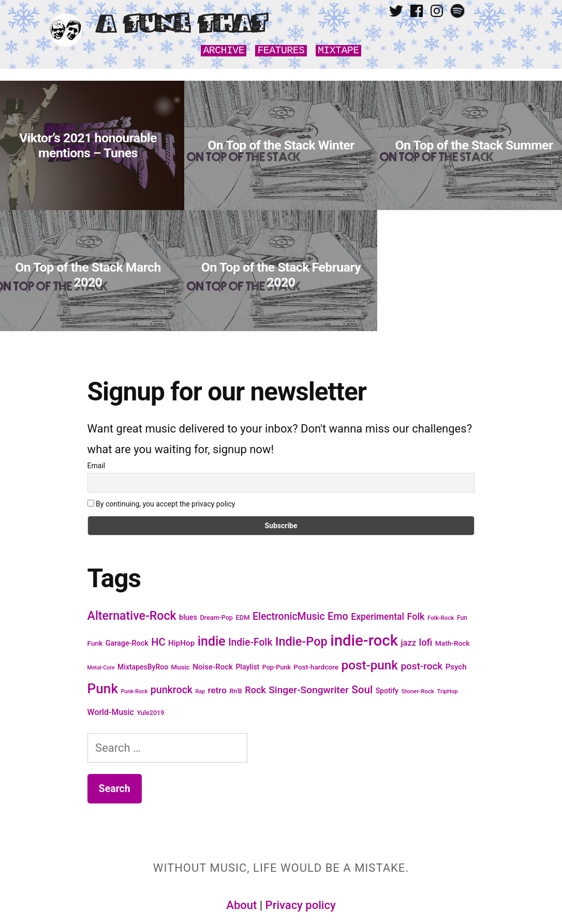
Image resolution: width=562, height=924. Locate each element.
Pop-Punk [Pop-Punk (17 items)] (277, 667)
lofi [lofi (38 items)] (425, 642)
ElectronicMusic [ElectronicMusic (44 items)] (289, 616)
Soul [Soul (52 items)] (362, 690)
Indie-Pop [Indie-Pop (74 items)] (301, 642)
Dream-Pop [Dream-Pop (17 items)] (216, 617)
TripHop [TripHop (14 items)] (448, 691)
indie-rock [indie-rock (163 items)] (364, 640)
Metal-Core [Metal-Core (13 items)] (101, 668)
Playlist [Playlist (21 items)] (247, 667)
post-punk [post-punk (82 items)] (370, 665)
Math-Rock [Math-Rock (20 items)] (453, 643)
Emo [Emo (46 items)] (338, 616)
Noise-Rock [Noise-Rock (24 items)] (213, 667)
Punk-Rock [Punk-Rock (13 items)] (135, 691)
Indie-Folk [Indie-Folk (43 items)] (250, 642)
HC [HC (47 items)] (158, 642)
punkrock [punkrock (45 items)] (172, 690)
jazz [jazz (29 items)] (408, 643)
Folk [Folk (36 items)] (416, 616)
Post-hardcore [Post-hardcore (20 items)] (316, 667)
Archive (224, 51)
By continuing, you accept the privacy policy (161, 504)
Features (281, 51)
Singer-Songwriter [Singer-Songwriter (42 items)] (308, 690)
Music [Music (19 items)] (181, 667)
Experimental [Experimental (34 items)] (378, 617)
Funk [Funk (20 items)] (95, 643)
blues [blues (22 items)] (188, 617)
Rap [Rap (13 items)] (200, 691)
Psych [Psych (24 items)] (456, 667)
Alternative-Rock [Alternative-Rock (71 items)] (132, 616)
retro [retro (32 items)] (217, 690)
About (241, 905)
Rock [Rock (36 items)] (255, 690)
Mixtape (338, 51)
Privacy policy (301, 905)
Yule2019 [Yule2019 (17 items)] (150, 713)
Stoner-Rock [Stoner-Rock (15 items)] (418, 691)
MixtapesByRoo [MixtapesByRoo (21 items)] (143, 667)
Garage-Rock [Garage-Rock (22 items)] (127, 643)
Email (97, 466)
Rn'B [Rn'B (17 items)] (235, 691)
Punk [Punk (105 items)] (103, 689)
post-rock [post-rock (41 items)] (421, 666)
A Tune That (181, 25)
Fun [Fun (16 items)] (462, 618)
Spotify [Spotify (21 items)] (387, 691)
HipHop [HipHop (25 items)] (181, 643)
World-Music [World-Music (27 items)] (111, 712)
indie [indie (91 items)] (212, 641)
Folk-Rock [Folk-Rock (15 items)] (441, 618)
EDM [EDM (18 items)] (242, 617)
